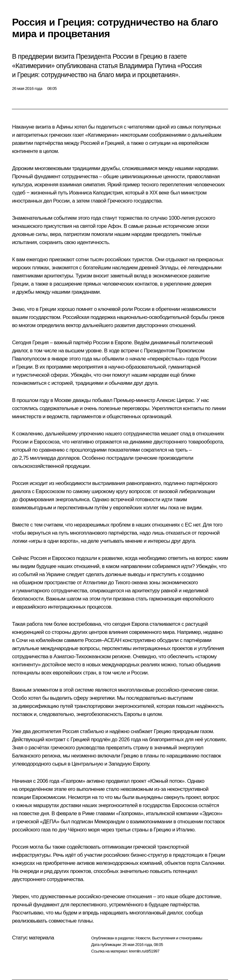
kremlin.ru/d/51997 (144, 951)
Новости (143, 938)
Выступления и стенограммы (177, 938)
